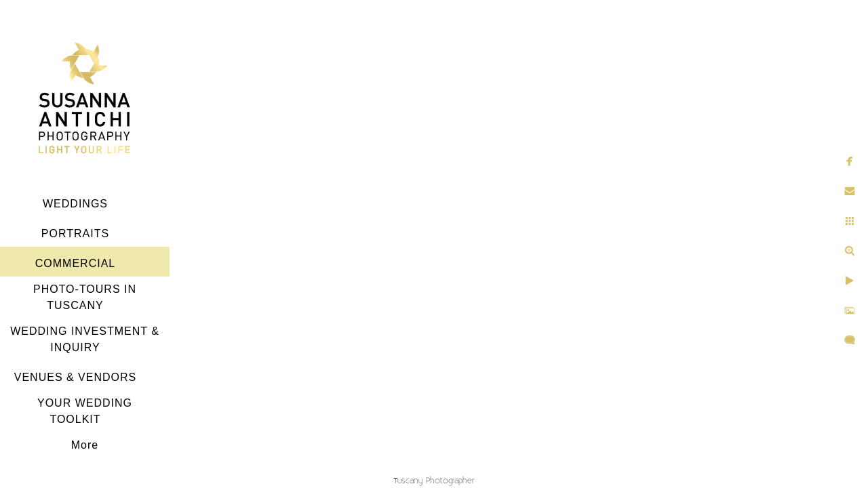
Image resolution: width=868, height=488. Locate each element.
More (85, 445)
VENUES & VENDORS (75, 377)
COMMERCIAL (75, 263)
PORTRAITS (75, 233)
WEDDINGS (75, 204)
